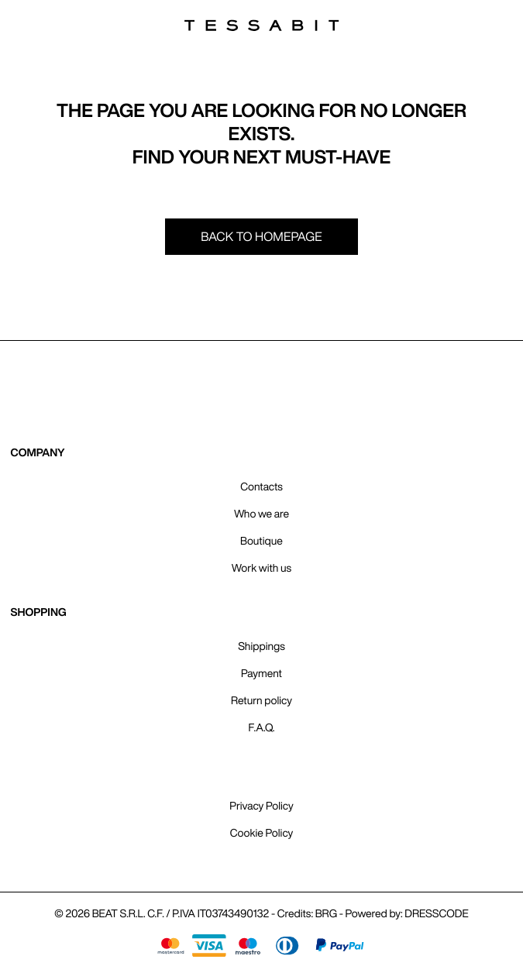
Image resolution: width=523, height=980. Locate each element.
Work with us (261, 568)
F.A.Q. (262, 727)
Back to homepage (261, 236)
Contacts (261, 487)
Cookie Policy (262, 833)
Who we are (261, 514)
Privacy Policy (261, 806)
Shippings (261, 646)
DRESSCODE (436, 913)
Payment (261, 673)
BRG (326, 913)
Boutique (261, 541)
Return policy (261, 700)
